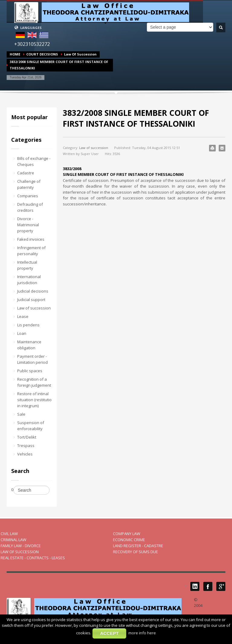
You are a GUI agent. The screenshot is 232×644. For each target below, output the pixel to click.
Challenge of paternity (29, 184)
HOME (15, 54)
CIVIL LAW (9, 534)
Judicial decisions (33, 291)
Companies (28, 196)
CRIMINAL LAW (13, 540)
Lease (23, 316)
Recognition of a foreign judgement (34, 382)
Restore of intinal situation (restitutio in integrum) (34, 400)
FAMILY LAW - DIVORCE (21, 546)
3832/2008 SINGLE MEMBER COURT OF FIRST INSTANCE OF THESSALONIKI (136, 118)
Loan (22, 333)
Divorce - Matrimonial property (28, 225)
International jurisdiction (29, 280)
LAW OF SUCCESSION (20, 552)
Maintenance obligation (29, 345)
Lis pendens (28, 325)
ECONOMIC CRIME (129, 540)
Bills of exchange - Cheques (34, 161)
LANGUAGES (28, 28)
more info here (142, 633)
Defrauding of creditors (30, 207)
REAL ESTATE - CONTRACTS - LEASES (33, 558)
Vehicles (25, 454)
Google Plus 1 (221, 586)
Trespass (26, 446)
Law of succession (80, 54)
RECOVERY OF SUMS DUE (135, 552)
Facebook (208, 586)
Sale (21, 414)
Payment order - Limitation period (32, 359)
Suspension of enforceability (31, 426)
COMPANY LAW (127, 534)
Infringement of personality (31, 251)
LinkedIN (195, 586)
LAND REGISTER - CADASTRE (138, 546)
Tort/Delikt (27, 437)
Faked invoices (31, 239)
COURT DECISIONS (42, 54)
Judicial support (31, 300)
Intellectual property (27, 265)
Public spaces (30, 371)
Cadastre (26, 173)
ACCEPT (109, 633)
